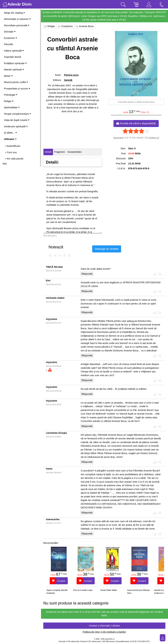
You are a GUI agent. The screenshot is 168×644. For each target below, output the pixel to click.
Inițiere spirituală (14, 51)
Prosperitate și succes (17, 88)
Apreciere (119, 138)
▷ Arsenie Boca (85, 26)
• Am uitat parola (14, 159)
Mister (8, 76)
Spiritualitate (12, 107)
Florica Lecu (72, 75)
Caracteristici (75, 152)
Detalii (49, 152)
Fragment (60, 152)
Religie (9, 101)
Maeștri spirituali (14, 69)
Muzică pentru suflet (16, 82)
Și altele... (10, 133)
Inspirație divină (12, 57)
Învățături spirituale (15, 63)
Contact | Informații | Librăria (105, 626)
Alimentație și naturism (17, 19)
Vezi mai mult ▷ (51, 236)
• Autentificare (13, 146)
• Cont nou (11, 152)
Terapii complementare (17, 114)
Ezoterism (10, 38)
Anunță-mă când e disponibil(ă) (136, 123)
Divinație (10, 32)
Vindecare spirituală (16, 126)
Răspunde (87, 274)
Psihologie (11, 95)
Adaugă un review (107, 249)
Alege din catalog (14, 13)
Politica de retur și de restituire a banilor (104, 632)
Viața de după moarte (17, 120)
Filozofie (9, 44)
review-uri (154, 138)
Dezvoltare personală (17, 25)
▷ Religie (50, 26)
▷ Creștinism (66, 26)
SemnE (68, 80)
